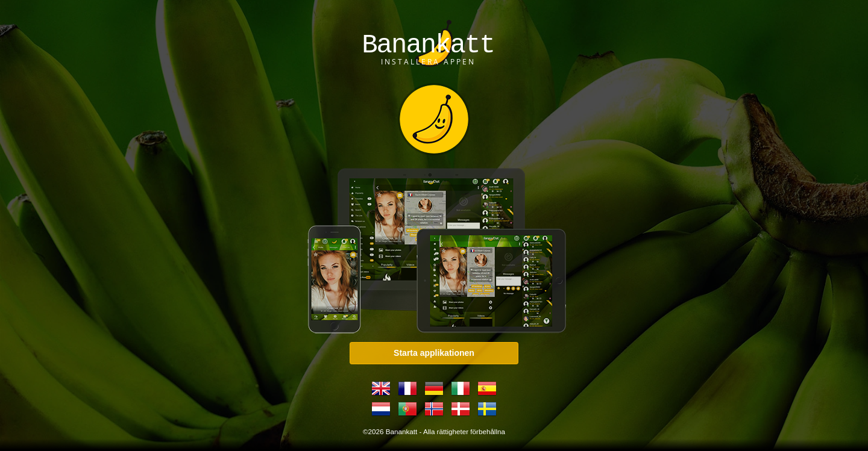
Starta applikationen (434, 353)
